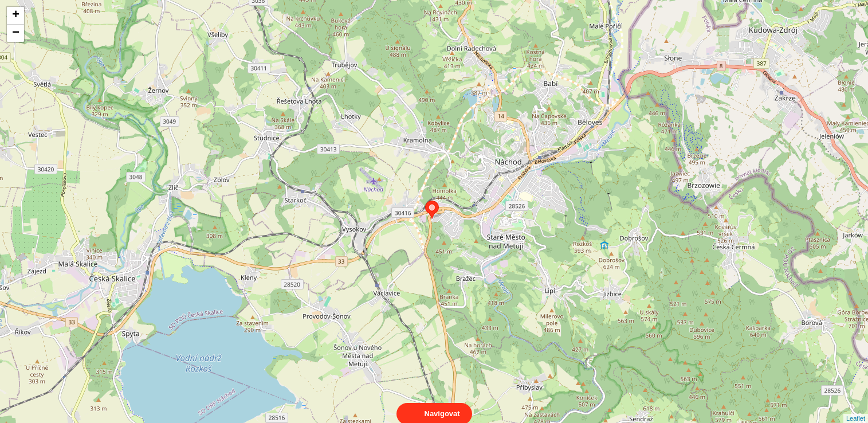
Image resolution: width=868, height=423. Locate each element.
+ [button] (16, 15)
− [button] (16, 33)
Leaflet (856, 408)
